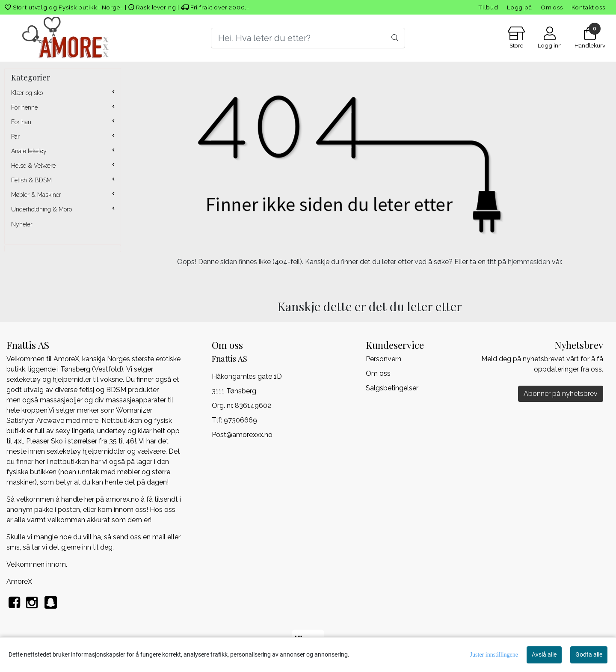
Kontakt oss (588, 7)
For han (21, 122)
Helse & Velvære (33, 166)
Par (15, 137)
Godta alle (589, 654)
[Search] (308, 38)
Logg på (520, 7)
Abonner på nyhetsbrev (561, 394)
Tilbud (488, 7)
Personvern (384, 359)
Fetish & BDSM (31, 180)
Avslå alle (544, 654)
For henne (24, 107)
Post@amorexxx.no (242, 435)
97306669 (240, 420)
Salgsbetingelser (392, 388)
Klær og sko (27, 93)
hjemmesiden (529, 262)
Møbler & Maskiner (36, 195)
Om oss (552, 7)
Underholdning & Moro (41, 209)
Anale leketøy (29, 151)
